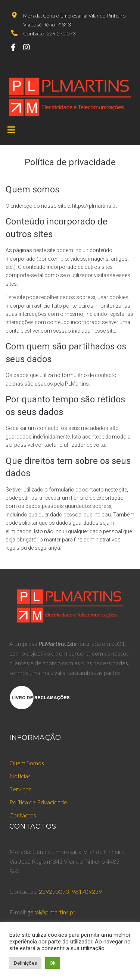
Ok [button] (53, 963)
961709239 (87, 891)
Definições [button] (25, 963)
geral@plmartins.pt (52, 912)
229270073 (54, 891)
